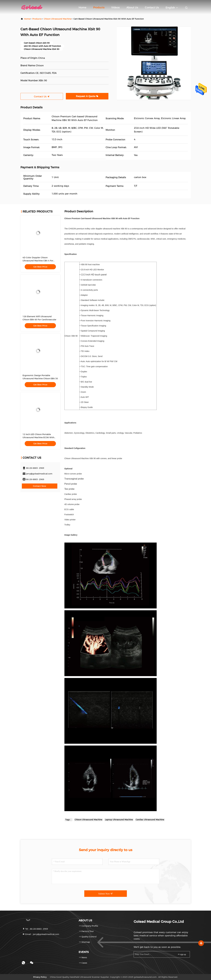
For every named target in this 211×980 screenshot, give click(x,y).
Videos (115, 8)
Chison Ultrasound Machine (57, 19)
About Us (132, 8)
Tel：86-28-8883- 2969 (35, 929)
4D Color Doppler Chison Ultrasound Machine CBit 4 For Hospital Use (38, 261)
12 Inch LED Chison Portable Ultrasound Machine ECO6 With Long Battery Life (38, 437)
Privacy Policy (40, 977)
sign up (182, 954)
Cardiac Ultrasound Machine (150, 820)
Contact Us (152, 8)
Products (99, 8)
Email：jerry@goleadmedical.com (41, 934)
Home (83, 8)
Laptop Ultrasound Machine (119, 820)
